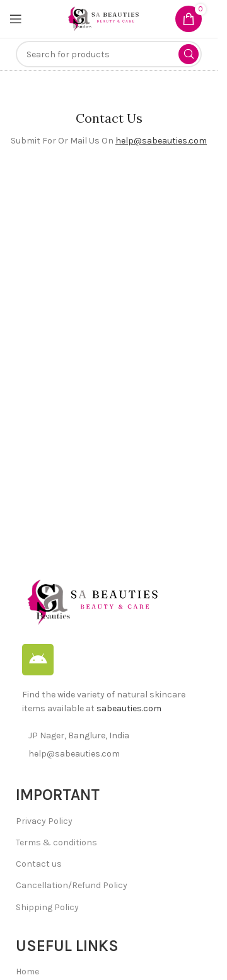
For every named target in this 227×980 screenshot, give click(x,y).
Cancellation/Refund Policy (72, 885)
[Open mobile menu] (16, 19)
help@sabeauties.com (161, 141)
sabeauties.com (129, 708)
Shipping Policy (47, 907)
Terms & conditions (56, 842)
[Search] (109, 54)
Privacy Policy (44, 821)
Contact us (39, 864)
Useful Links (67, 946)
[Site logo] (103, 18)
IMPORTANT (58, 795)
